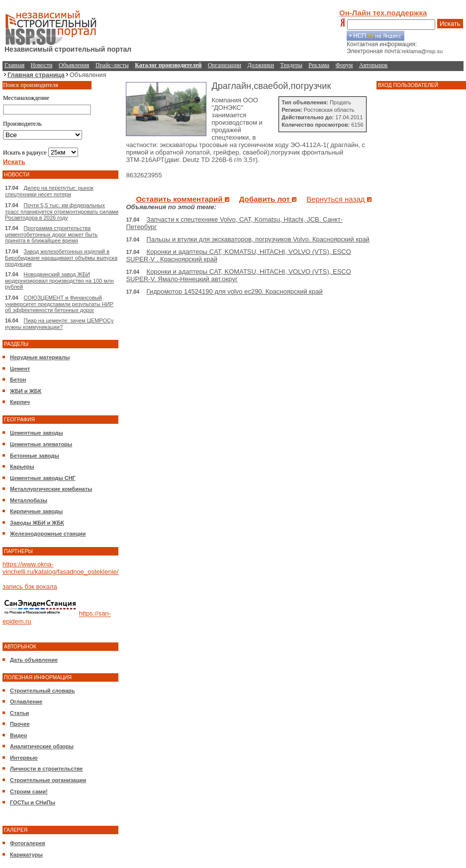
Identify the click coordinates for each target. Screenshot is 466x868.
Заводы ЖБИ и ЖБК (37, 523)
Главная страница (36, 75)
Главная (14, 65)
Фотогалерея (28, 843)
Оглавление (26, 702)
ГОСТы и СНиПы (33, 802)
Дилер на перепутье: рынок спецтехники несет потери (49, 191)
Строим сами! (29, 791)
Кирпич (20, 402)
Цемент (20, 369)
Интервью (24, 758)
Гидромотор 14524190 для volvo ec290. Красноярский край (235, 291)
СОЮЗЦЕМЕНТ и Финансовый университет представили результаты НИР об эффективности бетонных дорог (59, 304)
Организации (225, 65)
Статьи (19, 713)
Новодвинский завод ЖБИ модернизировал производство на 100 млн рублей (59, 280)
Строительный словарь (43, 691)
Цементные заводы (37, 433)
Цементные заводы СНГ (43, 478)
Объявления (74, 65)
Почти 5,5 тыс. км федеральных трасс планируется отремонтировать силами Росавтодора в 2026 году (62, 211)
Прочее (20, 724)
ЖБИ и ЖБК (26, 391)
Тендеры (291, 65)
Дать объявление (34, 660)
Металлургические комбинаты (51, 489)
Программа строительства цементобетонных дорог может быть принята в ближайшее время (51, 234)
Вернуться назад (339, 199)
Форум (344, 65)
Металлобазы (29, 500)
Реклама (319, 65)
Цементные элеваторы (41, 444)
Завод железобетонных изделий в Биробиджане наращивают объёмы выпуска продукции (61, 258)
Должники (261, 65)
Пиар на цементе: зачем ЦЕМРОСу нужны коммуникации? (59, 324)
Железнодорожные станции (48, 534)
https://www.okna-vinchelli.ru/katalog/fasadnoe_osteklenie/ (60, 568)
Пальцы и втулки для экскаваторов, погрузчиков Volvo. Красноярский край (258, 239)
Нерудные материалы (40, 357)
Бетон (18, 380)
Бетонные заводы (35, 456)
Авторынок (373, 65)
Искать (450, 24)
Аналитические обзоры (42, 746)
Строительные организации (48, 780)
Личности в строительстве (46, 769)
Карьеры (22, 467)
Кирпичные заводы (36, 511)
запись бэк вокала (30, 587)
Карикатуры (26, 855)
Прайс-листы (112, 65)
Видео (19, 735)
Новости (42, 65)
